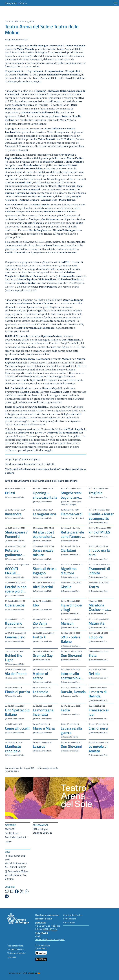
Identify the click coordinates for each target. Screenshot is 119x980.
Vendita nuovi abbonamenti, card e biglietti (30, 464)
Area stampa (69, 922)
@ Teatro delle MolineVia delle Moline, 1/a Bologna (17, 875)
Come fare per (70, 919)
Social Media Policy (16, 949)
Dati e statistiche (15, 946)
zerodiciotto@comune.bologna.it (50, 939)
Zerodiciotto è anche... (73, 915)
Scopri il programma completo (22, 459)
